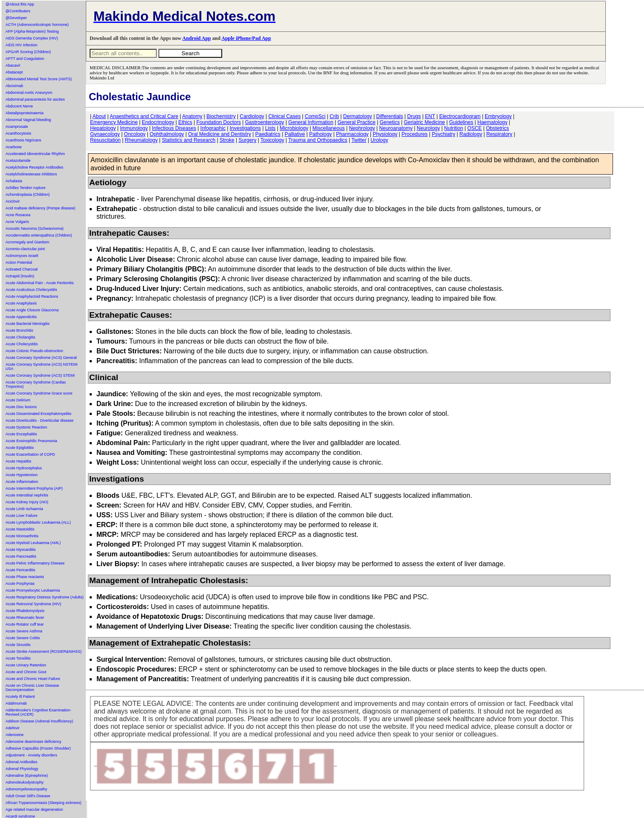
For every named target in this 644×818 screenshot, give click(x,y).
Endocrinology (158, 122)
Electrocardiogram (460, 116)
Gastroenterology (265, 122)
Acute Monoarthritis (22, 536)
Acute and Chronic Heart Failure (33, 679)
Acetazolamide (18, 161)
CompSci (315, 116)
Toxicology (272, 140)
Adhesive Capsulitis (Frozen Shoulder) (38, 748)
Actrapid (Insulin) (20, 276)
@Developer (16, 18)
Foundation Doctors (219, 122)
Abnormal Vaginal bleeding (28, 120)
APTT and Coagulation (25, 59)
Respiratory (499, 134)
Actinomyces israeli (22, 256)
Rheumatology (141, 140)
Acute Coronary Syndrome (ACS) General (41, 358)
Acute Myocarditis (21, 550)
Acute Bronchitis (19, 330)
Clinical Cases (285, 116)
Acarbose (14, 147)
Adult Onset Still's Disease (28, 796)
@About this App (20, 4)
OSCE (475, 128)
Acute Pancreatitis (21, 556)
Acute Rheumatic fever (25, 618)
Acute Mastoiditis (20, 529)
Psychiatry (443, 134)
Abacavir (13, 65)
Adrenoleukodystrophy (25, 782)
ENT (430, 116)
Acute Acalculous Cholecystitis (31, 290)
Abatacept (14, 72)
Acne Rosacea (18, 215)
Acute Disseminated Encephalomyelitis (38, 414)
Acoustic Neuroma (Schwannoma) (35, 228)
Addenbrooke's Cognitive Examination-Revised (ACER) (38, 712)
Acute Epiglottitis (20, 448)
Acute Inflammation (22, 482)
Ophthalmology (167, 134)
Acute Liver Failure (21, 516)
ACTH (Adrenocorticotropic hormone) (37, 25)
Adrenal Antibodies (21, 762)
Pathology (321, 134)
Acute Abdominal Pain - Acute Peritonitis (40, 283)
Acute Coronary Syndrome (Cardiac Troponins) (36, 384)
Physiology (385, 134)
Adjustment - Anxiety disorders (31, 755)
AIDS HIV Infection (21, 45)
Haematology (493, 122)
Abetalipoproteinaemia (25, 113)
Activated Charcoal (22, 269)
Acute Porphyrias (20, 584)
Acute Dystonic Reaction (26, 427)
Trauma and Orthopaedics (318, 140)
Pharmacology (352, 134)
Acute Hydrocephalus (24, 468)
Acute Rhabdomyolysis (25, 611)
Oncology (135, 134)
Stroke (227, 140)
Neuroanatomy (396, 128)
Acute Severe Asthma (24, 631)
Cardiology (252, 116)
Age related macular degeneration (34, 810)
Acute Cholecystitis (22, 344)
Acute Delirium (18, 400)
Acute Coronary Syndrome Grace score (39, 393)
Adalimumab (16, 703)
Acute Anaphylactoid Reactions (32, 296)
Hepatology (103, 128)
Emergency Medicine (114, 122)
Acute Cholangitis (20, 337)
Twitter (359, 140)
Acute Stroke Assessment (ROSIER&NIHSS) (44, 652)
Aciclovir (13, 201)
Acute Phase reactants (25, 577)
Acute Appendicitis (21, 317)
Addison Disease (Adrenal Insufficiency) (39, 721)
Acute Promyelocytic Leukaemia (33, 590)
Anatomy (192, 116)
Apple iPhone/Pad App (246, 38)
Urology (379, 140)
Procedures (414, 134)
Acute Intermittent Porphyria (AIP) (34, 488)
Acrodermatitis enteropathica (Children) (39, 235)
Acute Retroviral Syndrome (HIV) (33, 604)
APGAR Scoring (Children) (28, 52)
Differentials (390, 116)
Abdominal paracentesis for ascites (35, 99)
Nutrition (454, 128)
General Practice (356, 122)
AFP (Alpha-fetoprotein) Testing (32, 31)
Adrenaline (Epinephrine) (27, 776)
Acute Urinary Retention (26, 665)
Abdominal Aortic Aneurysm (29, 93)
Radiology (471, 134)
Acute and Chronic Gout (26, 672)
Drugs (414, 116)
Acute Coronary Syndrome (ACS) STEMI (40, 375)
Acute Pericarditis (20, 570)
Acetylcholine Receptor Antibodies (34, 167)
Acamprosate (17, 127)
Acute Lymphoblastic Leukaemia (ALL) (38, 522)
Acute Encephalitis (21, 434)
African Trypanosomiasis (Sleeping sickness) (44, 803)
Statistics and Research (189, 140)
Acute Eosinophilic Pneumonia (31, 441)
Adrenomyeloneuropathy (26, 789)
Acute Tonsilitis (18, 658)
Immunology (134, 128)
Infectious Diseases (174, 128)
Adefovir (13, 728)
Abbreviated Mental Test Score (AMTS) (39, 79)
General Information (311, 122)
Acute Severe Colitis (23, 638)
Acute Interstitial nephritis (27, 495)
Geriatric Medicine (425, 122)
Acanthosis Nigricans (23, 140)
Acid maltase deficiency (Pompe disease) (41, 208)
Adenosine (15, 735)
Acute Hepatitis (18, 461)
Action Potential (19, 262)
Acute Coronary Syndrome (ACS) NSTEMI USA (42, 367)
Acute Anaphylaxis (21, 303)
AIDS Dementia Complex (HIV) (32, 38)
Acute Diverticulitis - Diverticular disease (40, 420)
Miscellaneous (329, 128)
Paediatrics (268, 134)
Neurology (428, 128)
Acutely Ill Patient (20, 697)
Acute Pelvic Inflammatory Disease (35, 563)
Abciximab (14, 86)
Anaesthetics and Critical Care (144, 116)
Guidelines (461, 122)
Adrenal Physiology (22, 769)
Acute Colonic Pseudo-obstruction (34, 351)
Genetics (390, 122)
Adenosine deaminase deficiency (34, 742)
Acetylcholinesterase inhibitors (31, 174)
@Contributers (18, 11)
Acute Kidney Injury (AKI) (27, 502)
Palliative (295, 134)
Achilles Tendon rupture (25, 188)
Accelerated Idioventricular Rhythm (35, 154)
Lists (270, 128)
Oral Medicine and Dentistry (220, 134)
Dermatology (358, 116)
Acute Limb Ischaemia (24, 509)
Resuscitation (105, 140)
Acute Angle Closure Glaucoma (32, 310)
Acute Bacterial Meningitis (28, 324)
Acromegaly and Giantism (27, 242)
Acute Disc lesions (21, 407)
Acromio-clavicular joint (25, 249)
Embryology (498, 116)
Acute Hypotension (22, 475)
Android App (196, 38)
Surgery (247, 140)
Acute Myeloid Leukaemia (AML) (33, 543)
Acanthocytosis (18, 133)
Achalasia (14, 181)
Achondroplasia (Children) (28, 195)
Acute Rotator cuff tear (25, 624)
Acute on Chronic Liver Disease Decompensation (32, 688)
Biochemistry (221, 116)
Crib (334, 116)
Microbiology (294, 128)
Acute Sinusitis (18, 645)
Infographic (213, 128)
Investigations (245, 128)
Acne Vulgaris (17, 222)
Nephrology (362, 128)
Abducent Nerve (19, 106)
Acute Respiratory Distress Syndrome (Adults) (45, 597)
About (99, 116)
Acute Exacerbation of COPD (30, 454)
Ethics (185, 122)
